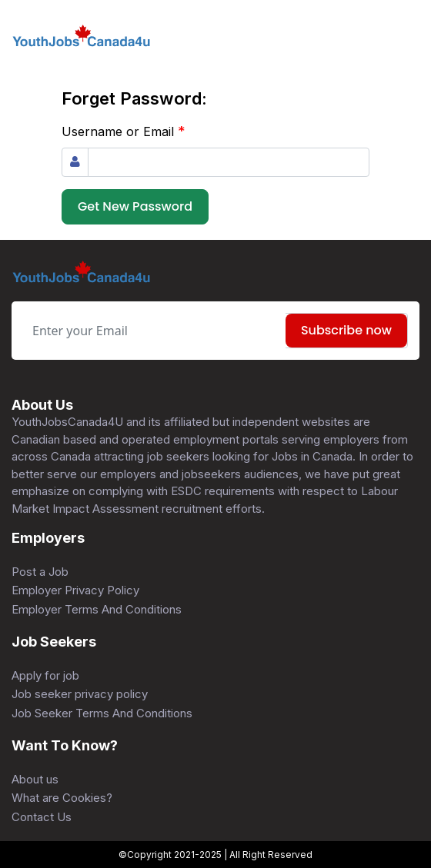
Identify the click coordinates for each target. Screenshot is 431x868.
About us (35, 779)
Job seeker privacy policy (80, 694)
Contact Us (42, 817)
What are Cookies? (62, 798)
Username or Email (124, 131)
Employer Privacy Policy (75, 590)
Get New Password (135, 206)
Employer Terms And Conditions (97, 609)
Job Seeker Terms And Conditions (102, 713)
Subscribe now (346, 330)
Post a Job (40, 572)
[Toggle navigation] (408, 37)
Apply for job (45, 675)
